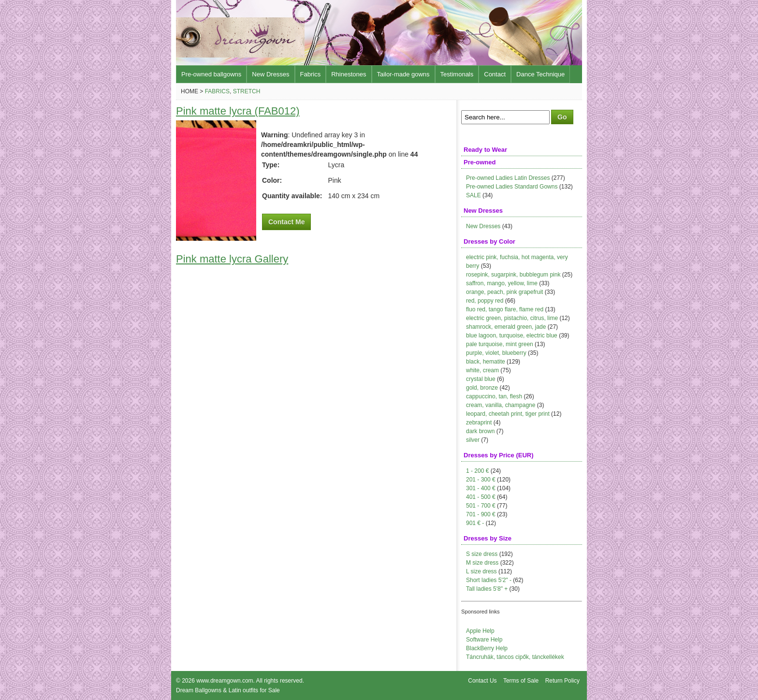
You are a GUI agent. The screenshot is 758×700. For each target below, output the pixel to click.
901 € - (475, 523)
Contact (495, 74)
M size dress (482, 563)
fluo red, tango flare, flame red (505, 309)
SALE (474, 195)
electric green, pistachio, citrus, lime (512, 318)
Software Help (484, 640)
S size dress (482, 554)
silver (473, 440)
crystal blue (481, 379)
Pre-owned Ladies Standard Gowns (512, 187)
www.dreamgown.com (225, 681)
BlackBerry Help (487, 648)
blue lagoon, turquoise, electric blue (512, 335)
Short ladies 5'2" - (489, 580)
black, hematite (486, 362)
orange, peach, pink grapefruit (504, 292)
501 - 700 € (481, 506)
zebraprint (479, 423)
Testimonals (457, 74)
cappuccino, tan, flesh (494, 396)
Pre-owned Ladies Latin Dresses (508, 178)
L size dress (481, 571)
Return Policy (562, 681)
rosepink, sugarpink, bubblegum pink (513, 275)
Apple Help (480, 631)
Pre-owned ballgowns (211, 74)
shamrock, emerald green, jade (506, 327)
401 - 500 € (481, 497)
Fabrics (311, 74)
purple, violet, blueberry (496, 353)
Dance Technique (540, 74)
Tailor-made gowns (403, 74)
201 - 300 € (481, 480)
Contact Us (482, 681)
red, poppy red (485, 301)
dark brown (480, 431)
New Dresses (270, 74)
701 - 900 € (481, 514)
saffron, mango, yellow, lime (502, 283)
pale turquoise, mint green (500, 344)
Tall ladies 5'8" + (487, 589)
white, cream (482, 370)
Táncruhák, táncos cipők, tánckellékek (515, 657)
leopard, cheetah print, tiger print (508, 414)
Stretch (247, 91)
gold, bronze (482, 388)
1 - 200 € (477, 471)
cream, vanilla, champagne (501, 405)
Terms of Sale (521, 681)
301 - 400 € (481, 488)
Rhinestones (349, 74)
